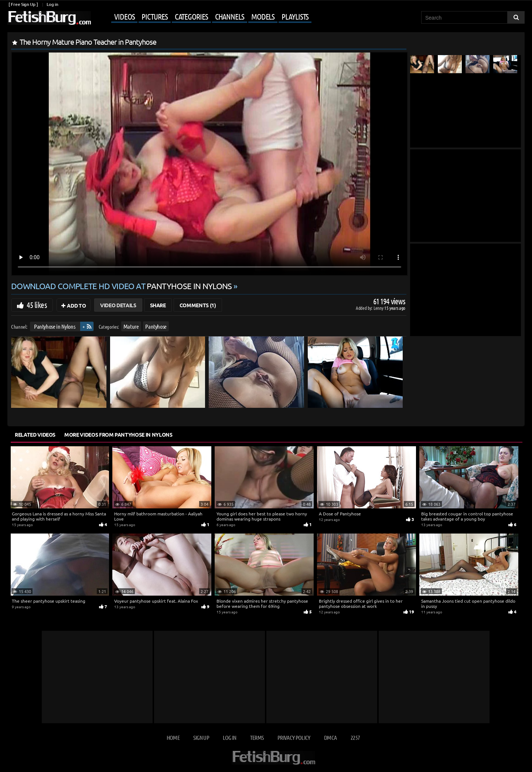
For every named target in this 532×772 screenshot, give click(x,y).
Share (158, 305)
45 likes (37, 305)
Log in (52, 4)
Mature (131, 326)
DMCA (330, 737)
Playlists (295, 16)
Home (173, 737)
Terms (257, 737)
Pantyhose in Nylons (54, 326)
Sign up (201, 737)
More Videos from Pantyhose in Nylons (118, 434)
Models (263, 16)
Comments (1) (198, 305)
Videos (124, 16)
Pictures (154, 16)
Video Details (118, 305)
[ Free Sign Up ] (23, 4)
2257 (355, 737)
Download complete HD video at (122, 286)
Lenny (379, 308)
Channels (230, 16)
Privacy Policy (294, 737)
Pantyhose (156, 326)
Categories (191, 16)
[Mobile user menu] (202, 17)
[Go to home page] (49, 18)
